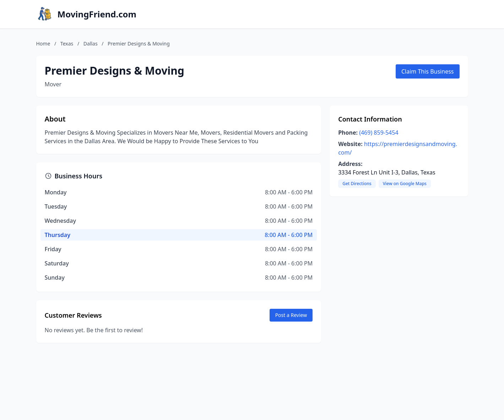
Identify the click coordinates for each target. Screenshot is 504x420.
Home (43, 44)
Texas (67, 44)
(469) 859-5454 (379, 133)
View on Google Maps (405, 184)
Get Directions (357, 184)
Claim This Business (428, 71)
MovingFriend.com (97, 14)
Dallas (91, 44)
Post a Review (291, 315)
